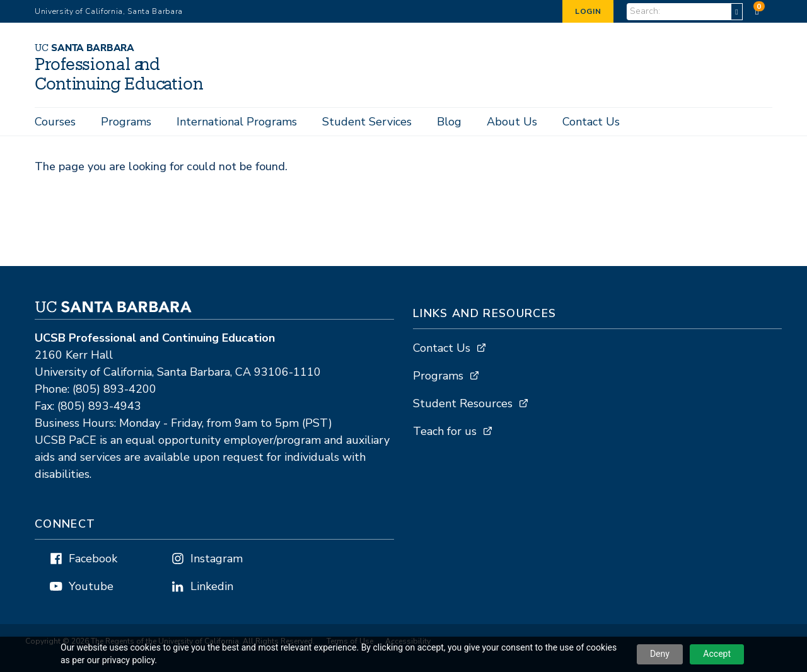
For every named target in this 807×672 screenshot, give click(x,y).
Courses (55, 122)
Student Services (367, 122)
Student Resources (463, 404)
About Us (512, 122)
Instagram (217, 559)
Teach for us (445, 432)
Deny (660, 654)
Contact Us (591, 122)
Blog (449, 122)
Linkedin (212, 587)
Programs (126, 122)
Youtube (91, 587)
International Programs (237, 122)
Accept (717, 654)
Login (588, 11)
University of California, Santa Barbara (109, 11)
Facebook (93, 559)
